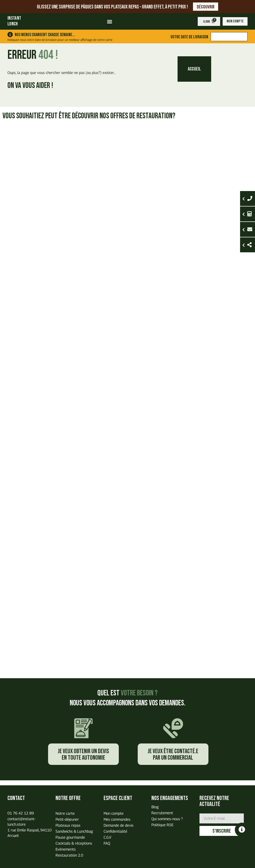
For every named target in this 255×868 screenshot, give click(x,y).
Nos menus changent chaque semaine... (45, 35)
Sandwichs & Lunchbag (74, 831)
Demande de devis (119, 825)
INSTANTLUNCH (14, 21)
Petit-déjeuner (67, 819)
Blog (155, 807)
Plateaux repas (68, 825)
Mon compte (114, 813)
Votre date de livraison (189, 37)
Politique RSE (162, 825)
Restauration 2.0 (69, 855)
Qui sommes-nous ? (167, 819)
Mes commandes (117, 819)
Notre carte (65, 813)
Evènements (66, 849)
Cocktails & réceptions (74, 843)
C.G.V (107, 837)
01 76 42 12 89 (21, 813)
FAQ (107, 843)
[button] (109, 21)
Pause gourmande (70, 837)
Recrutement (162, 813)
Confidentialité (115, 831)
